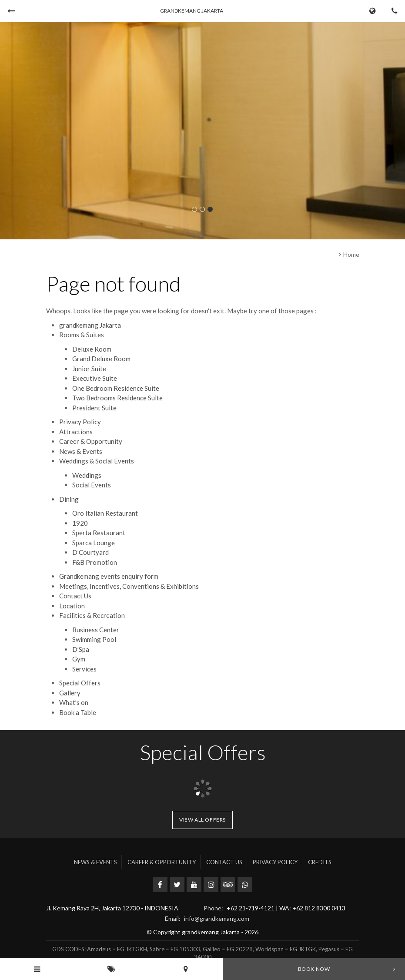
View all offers (202, 820)
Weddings (87, 475)
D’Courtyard (90, 552)
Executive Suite (95, 378)
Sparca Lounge (94, 543)
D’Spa (81, 649)
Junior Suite (89, 369)
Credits (320, 862)
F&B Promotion (95, 562)
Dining (69, 499)
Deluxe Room (92, 349)
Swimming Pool (94, 639)
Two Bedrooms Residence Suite (117, 398)
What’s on (74, 702)
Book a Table (78, 712)
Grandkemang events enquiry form (109, 576)
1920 (80, 523)
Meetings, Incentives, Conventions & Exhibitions (129, 586)
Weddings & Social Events (97, 461)
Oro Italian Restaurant (105, 513)
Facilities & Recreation (92, 615)
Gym (79, 659)
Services (84, 669)
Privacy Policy (80, 422)
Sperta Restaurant (99, 533)
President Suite (94, 408)
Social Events (92, 485)
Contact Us (75, 596)
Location (72, 606)
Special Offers (80, 683)
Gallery (70, 693)
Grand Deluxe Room (101, 359)
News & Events (81, 451)
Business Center (96, 630)
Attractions (76, 432)
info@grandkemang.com (217, 918)
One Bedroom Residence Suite (116, 388)
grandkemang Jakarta (90, 325)
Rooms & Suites (82, 335)
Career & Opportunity (91, 441)
